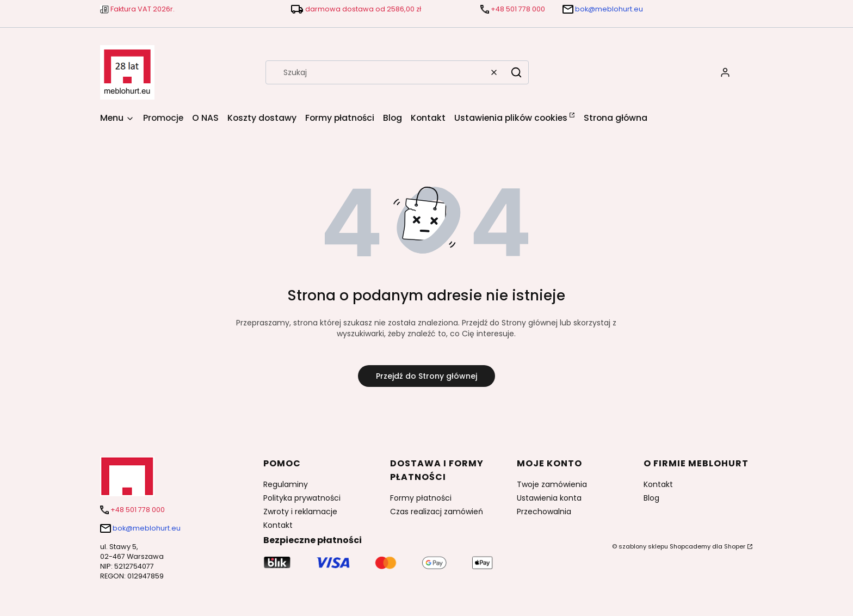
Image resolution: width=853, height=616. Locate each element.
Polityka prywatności (302, 498)
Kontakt (278, 525)
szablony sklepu (643, 546)
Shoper (735, 546)
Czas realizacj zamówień (437, 512)
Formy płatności (421, 498)
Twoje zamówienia (552, 484)
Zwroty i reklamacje (300, 512)
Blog (651, 498)
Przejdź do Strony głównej (426, 376)
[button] (516, 72)
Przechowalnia (544, 512)
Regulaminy (286, 484)
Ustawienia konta (549, 498)
